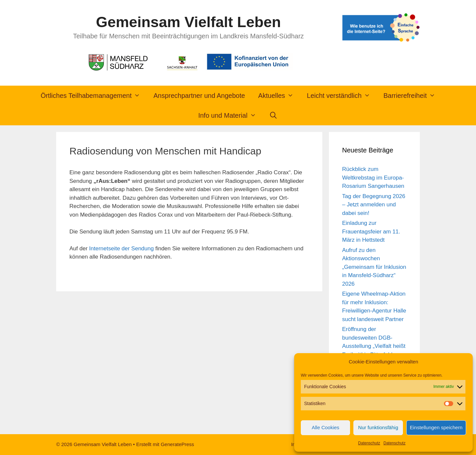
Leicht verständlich (342, 96)
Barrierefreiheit (413, 96)
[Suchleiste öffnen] (274, 115)
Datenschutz (369, 443)
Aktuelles (279, 96)
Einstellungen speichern (436, 427)
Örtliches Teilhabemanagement (94, 96)
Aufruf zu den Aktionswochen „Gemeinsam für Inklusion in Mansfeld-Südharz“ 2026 (374, 267)
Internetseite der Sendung (122, 248)
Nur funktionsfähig (378, 427)
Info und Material (231, 115)
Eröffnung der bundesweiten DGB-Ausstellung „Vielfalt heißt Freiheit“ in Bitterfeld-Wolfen (374, 346)
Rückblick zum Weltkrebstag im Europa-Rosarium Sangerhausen (373, 178)
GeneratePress (177, 444)
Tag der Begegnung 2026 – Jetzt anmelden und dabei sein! (374, 205)
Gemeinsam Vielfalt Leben (188, 22)
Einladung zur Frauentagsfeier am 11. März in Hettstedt (371, 231)
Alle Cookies (325, 427)
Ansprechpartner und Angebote (199, 96)
